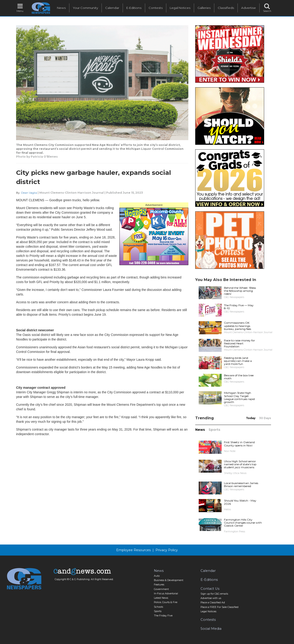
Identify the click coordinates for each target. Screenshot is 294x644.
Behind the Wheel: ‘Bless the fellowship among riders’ (240, 291)
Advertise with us (211, 598)
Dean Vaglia (29, 193)
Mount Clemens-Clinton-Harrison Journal (72, 193)
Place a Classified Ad (213, 603)
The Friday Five (163, 616)
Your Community (85, 8)
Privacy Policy (167, 550)
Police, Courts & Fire (166, 602)
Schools (158, 607)
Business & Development (169, 580)
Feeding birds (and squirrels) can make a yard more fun (238, 361)
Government (161, 589)
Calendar (112, 8)
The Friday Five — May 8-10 (239, 307)
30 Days (265, 418)
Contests (156, 8)
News (61, 8)
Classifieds (226, 8)
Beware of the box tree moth (239, 377)
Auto (157, 576)
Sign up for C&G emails (214, 594)
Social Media (211, 629)
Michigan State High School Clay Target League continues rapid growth (239, 397)
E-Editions (134, 8)
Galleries (204, 8)
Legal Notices (180, 8)
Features (159, 585)
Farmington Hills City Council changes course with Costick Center (243, 523)
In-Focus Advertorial (166, 594)
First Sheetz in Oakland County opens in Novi (239, 444)
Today (251, 418)
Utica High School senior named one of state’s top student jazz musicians (240, 464)
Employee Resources (133, 550)
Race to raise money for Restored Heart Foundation (239, 343)
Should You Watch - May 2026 (240, 502)
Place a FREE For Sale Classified (219, 607)
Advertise (249, 8)
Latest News (161, 598)
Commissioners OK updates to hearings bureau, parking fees (237, 326)
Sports (214, 430)
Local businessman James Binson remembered (241, 485)
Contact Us (210, 589)
